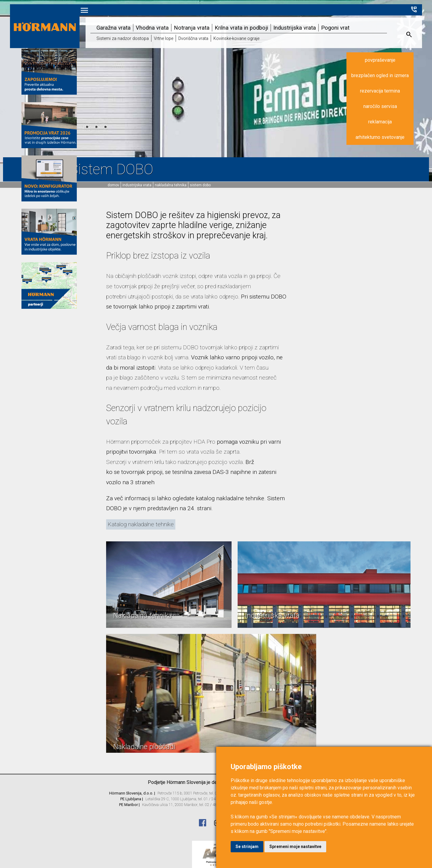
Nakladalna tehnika (171, 185)
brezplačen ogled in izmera (391, 68)
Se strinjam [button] (247, 847)
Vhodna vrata (148, 22)
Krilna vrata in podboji (234, 22)
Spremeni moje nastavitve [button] (295, 847)
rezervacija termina (391, 84)
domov (113, 185)
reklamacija (391, 114)
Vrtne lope (160, 33)
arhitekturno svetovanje (391, 130)
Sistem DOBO (200, 185)
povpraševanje (391, 53)
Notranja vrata (186, 22)
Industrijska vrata (286, 22)
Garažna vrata (111, 22)
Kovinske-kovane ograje (229, 33)
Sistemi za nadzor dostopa (120, 33)
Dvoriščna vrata (188, 33)
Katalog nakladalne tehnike (141, 524)
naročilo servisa (391, 99)
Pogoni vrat (326, 22)
